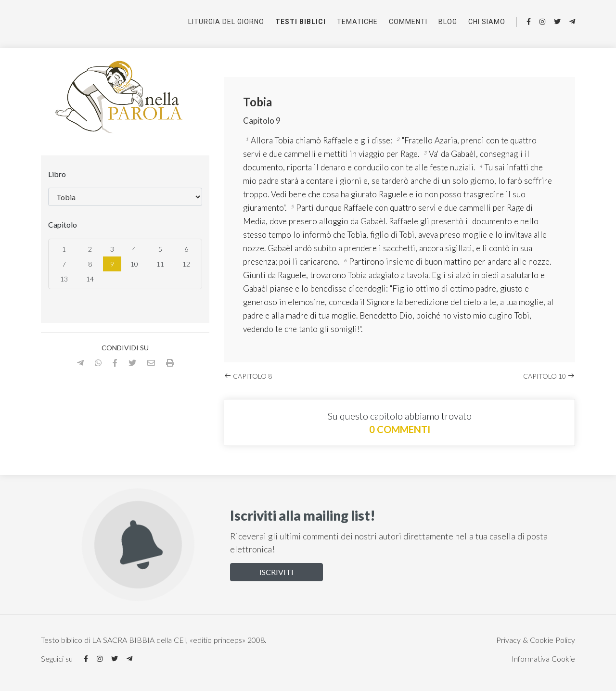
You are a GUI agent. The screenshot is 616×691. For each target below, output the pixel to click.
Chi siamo (487, 22)
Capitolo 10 (549, 376)
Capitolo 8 (248, 376)
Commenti (408, 22)
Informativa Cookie (543, 659)
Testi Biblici (301, 22)
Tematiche (357, 22)
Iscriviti (276, 572)
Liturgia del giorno (226, 22)
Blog (448, 22)
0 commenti (400, 429)
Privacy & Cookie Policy (536, 640)
